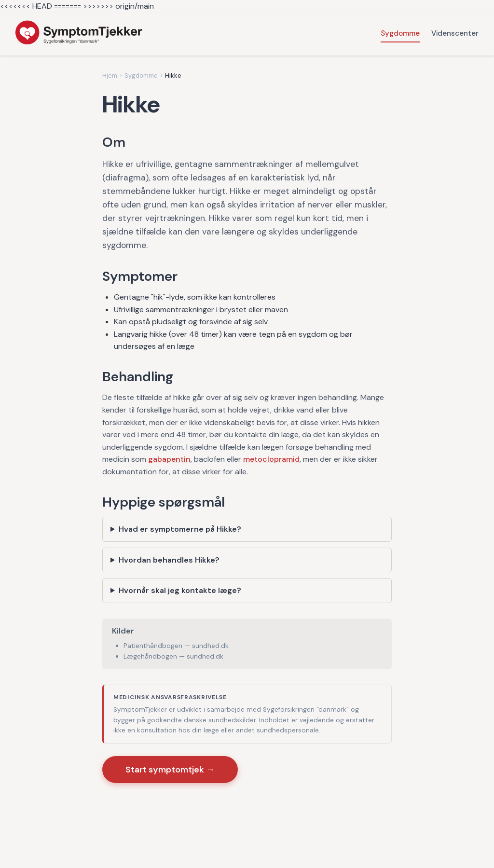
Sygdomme (400, 33)
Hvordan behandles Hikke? (169, 560)
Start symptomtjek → (170, 770)
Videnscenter (455, 33)
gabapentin (169, 459)
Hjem (110, 76)
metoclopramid (271, 459)
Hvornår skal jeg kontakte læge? (180, 590)
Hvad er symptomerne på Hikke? (180, 529)
